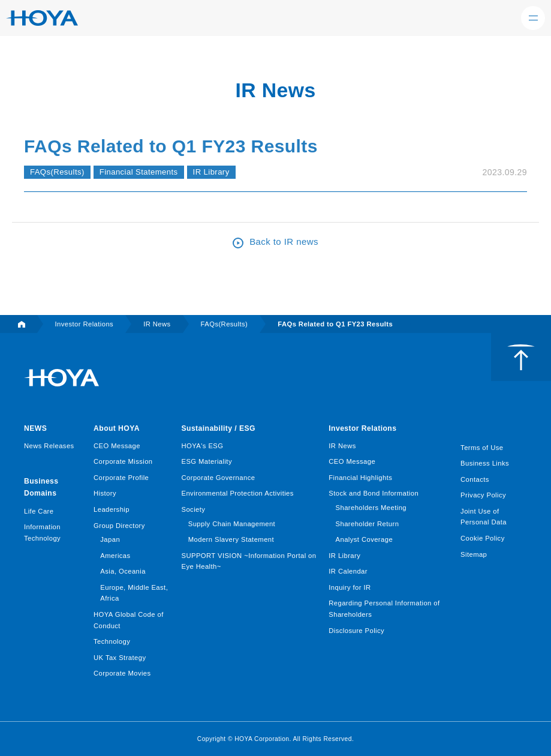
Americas (115, 556)
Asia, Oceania (123, 571)
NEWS (35, 428)
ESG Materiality (206, 461)
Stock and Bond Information (374, 493)
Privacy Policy (483, 495)
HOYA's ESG (202, 446)
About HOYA (117, 428)
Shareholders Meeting (371, 508)
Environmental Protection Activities (237, 493)
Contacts (475, 479)
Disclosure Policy (356, 631)
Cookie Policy (483, 538)
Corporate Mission (123, 461)
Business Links (485, 463)
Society (193, 509)
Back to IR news (284, 241)
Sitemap (474, 554)
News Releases (49, 446)
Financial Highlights (360, 478)
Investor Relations (362, 428)
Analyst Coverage (365, 539)
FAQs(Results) (57, 172)
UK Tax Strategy (120, 658)
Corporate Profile (121, 478)
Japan (110, 539)
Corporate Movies (122, 673)
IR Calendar (348, 571)
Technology (112, 641)
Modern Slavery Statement (231, 539)
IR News (342, 446)
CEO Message (117, 446)
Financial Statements (139, 172)
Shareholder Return (368, 524)
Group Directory (119, 526)
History (105, 493)
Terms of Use (482, 448)
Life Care (39, 511)
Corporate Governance (218, 478)
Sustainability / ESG (218, 428)
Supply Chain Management (232, 524)
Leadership (112, 509)
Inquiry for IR (350, 587)
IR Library (211, 172)
